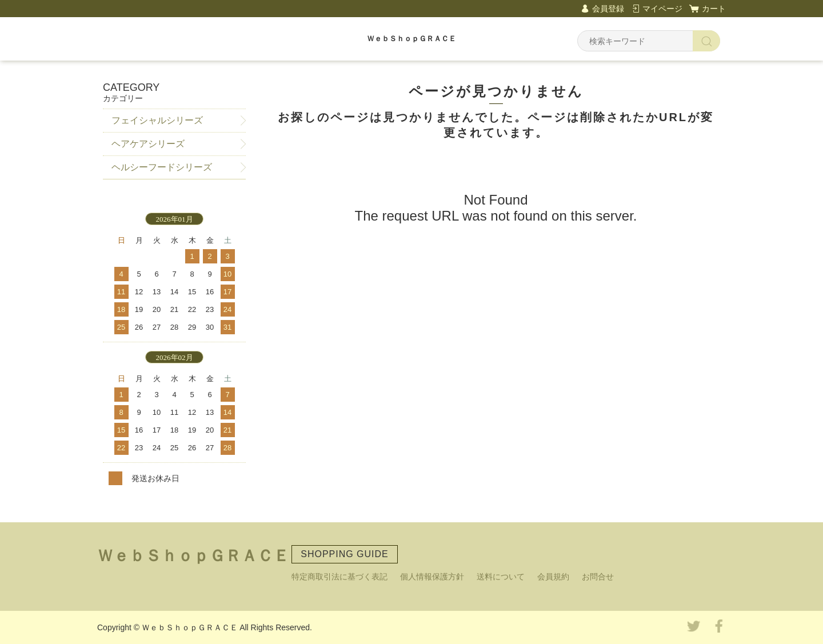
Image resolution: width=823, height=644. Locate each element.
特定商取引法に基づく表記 (339, 577)
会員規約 (553, 577)
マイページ (662, 9)
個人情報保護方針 (432, 577)
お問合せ (598, 577)
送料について (501, 577)
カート (714, 9)
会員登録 (608, 9)
